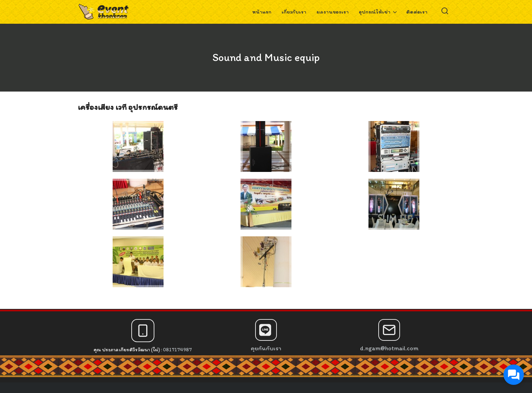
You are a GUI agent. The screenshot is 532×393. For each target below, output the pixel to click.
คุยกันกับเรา (266, 348)
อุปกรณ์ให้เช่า (375, 12)
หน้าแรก (262, 12)
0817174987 (177, 350)
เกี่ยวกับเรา (294, 12)
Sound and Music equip (266, 57)
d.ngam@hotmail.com (389, 348)
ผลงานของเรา (333, 12)
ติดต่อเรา (417, 12)
